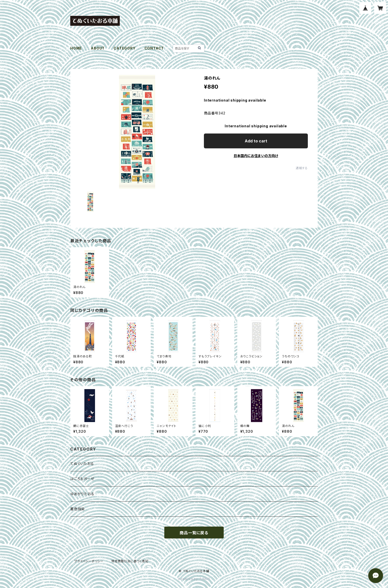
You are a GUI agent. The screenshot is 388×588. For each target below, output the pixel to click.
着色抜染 (78, 509)
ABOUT (98, 48)
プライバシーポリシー (89, 561)
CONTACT (154, 48)
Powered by (194, 579)
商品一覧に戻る (194, 533)
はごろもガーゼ (82, 479)
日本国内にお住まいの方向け (256, 156)
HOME (76, 48)
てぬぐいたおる (82, 464)
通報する (302, 168)
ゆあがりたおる (82, 494)
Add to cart (256, 141)
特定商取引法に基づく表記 (130, 561)
